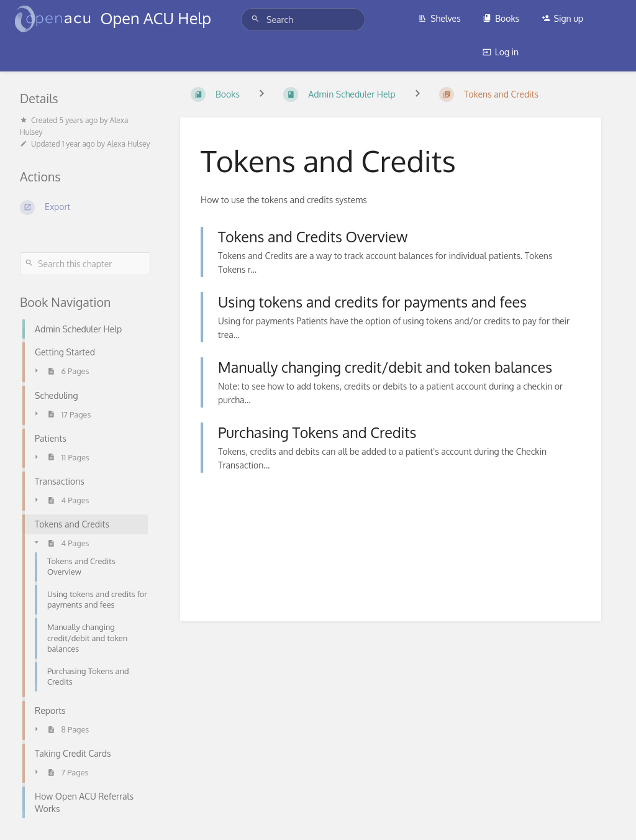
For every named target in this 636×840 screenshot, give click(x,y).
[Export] (85, 208)
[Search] (257, 19)
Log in (501, 52)
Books (501, 18)
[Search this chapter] (85, 264)
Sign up (562, 18)
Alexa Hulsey (129, 144)
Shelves (439, 18)
